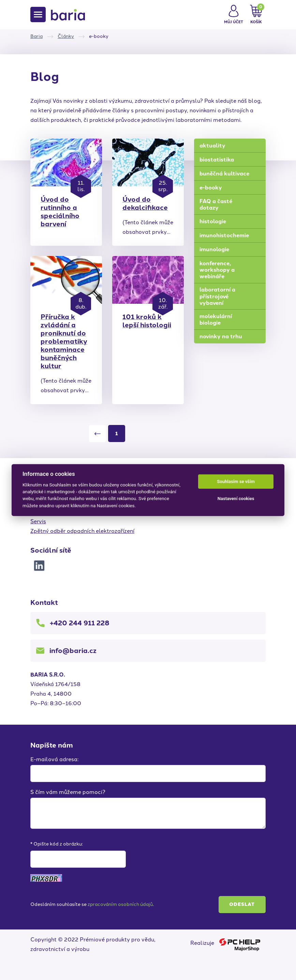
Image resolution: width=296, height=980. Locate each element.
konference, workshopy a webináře (217, 270)
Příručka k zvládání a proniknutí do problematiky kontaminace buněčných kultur (64, 341)
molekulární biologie (216, 319)
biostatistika (217, 160)
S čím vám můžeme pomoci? (68, 792)
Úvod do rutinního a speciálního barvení (60, 212)
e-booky (211, 188)
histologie (213, 221)
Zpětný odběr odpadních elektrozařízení (82, 531)
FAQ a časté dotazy (216, 204)
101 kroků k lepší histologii (147, 321)
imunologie (214, 249)
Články (66, 36)
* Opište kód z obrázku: (57, 844)
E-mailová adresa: (54, 759)
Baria (36, 36)
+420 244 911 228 (80, 623)
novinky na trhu (221, 336)
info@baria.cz (73, 651)
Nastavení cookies (236, 499)
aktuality (212, 146)
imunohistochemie (224, 235)
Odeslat (242, 904)
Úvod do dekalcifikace (145, 203)
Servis (38, 521)
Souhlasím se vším (236, 481)
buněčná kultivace (224, 174)
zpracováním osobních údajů (120, 904)
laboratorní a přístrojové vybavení (217, 296)
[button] (234, 15)
